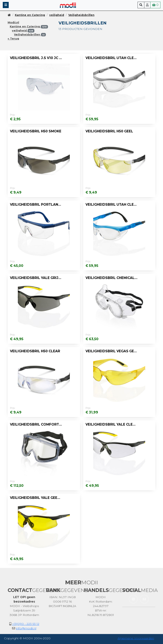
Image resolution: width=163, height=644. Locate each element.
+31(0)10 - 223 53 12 (26, 624)
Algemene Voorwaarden (136, 638)
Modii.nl (13, 22)
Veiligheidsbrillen (81, 15)
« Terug (13, 39)
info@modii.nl (26, 628)
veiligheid (57, 15)
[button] (6, 5)
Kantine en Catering (30, 15)
